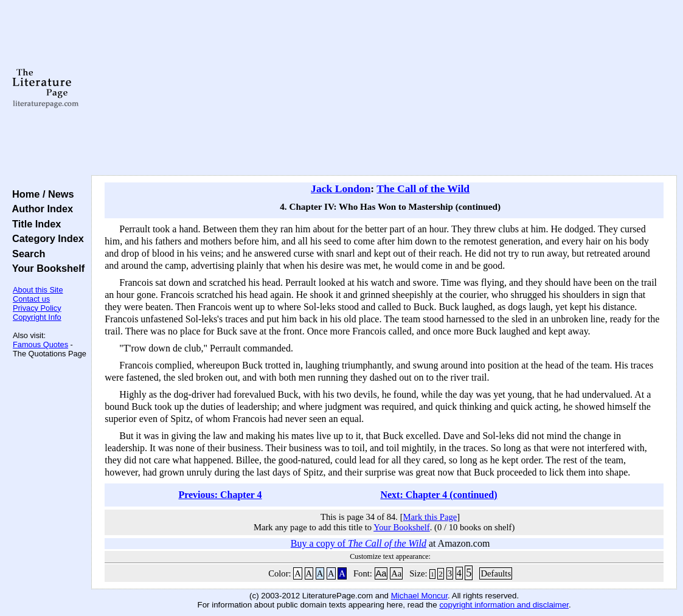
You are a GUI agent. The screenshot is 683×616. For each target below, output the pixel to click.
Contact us (31, 299)
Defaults (496, 573)
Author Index (40, 209)
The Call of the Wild (423, 189)
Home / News (40, 194)
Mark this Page (430, 517)
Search (26, 254)
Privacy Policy (37, 308)
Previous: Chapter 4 (220, 495)
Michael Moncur (419, 596)
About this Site (38, 290)
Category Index (45, 238)
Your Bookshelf (46, 268)
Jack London (341, 189)
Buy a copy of (359, 543)
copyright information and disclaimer (504, 605)
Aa (381, 573)
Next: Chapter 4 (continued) (439, 495)
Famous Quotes (40, 344)
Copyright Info (37, 317)
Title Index (34, 224)
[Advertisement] (384, 88)
